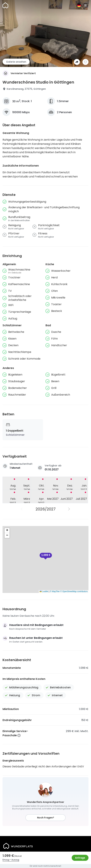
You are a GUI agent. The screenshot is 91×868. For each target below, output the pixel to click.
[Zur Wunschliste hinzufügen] (85, 62)
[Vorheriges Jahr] (22, 509)
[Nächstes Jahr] (69, 509)
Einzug (6, 860)
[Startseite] (5, 5)
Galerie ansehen (16, 62)
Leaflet (44, 591)
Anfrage (80, 858)
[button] (46, 556)
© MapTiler (55, 591)
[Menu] (85, 5)
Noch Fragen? (46, 818)
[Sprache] (79, 5)
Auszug (15, 860)
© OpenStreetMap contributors (74, 591)
